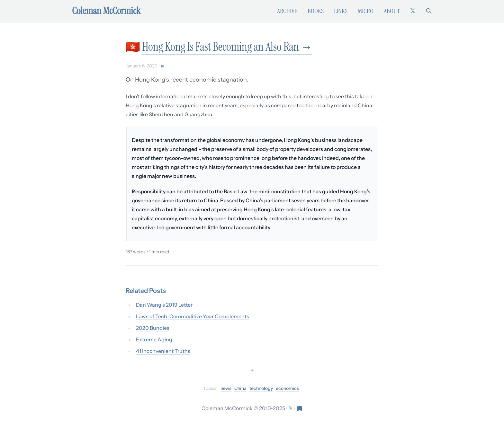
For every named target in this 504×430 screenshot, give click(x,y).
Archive (287, 11)
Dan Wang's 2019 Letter (164, 305)
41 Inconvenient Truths (163, 351)
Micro (366, 11)
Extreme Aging (154, 339)
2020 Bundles (153, 328)
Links (341, 11)
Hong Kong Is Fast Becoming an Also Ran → (227, 47)
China (240, 388)
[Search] (429, 11)
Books (316, 11)
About (392, 11)
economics (287, 388)
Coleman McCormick (106, 11)
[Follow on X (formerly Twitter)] (413, 11)
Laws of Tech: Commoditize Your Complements (193, 316)
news (226, 388)
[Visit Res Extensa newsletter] (300, 408)
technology (261, 388)
